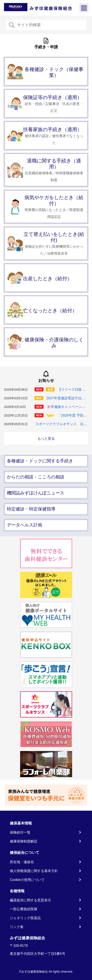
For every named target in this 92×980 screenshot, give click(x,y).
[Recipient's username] (50, 25)
